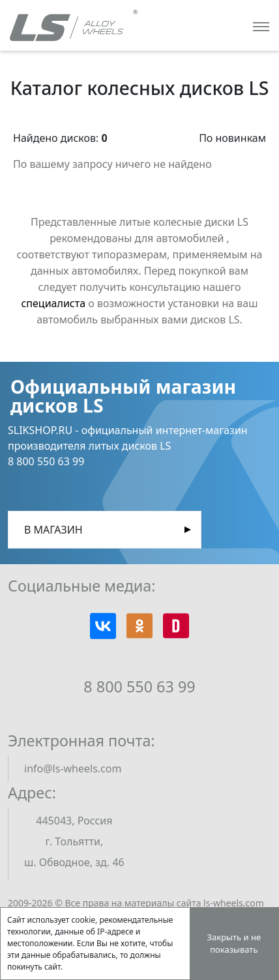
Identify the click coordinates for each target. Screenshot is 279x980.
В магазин (53, 530)
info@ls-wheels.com (73, 769)
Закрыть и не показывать (234, 944)
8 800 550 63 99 (139, 687)
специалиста (53, 303)
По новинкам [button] (232, 138)
